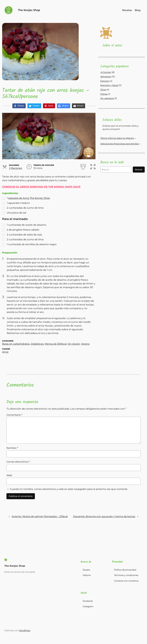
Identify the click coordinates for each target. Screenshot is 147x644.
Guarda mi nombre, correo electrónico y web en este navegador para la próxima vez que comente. (69, 489)
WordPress (25, 631)
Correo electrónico (18, 462)
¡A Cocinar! (106, 72)
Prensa (104, 94)
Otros (103, 90)
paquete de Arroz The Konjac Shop (29, 198)
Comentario (14, 415)
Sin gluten (74, 344)
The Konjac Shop (29, 10)
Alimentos (106, 77)
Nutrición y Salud (109, 85)
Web (9, 475)
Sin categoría (107, 98)
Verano (85, 344)
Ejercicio (105, 81)
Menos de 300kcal (56, 344)
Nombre (12, 448)
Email (80, 106)
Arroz (5, 352)
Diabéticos (37, 344)
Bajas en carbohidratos (16, 344)
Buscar (139, 170)
